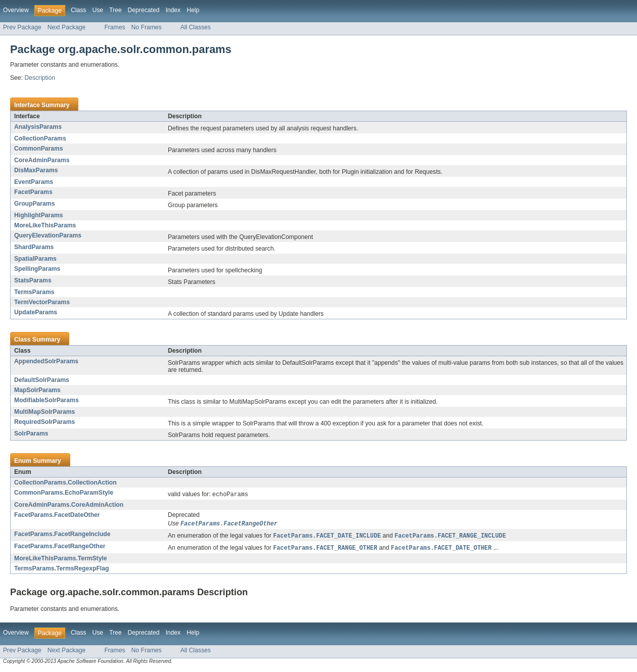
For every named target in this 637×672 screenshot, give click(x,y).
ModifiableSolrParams (47, 400)
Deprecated (144, 10)
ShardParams (34, 247)
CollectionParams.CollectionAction (65, 483)
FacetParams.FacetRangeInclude (62, 535)
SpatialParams (35, 259)
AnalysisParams (38, 127)
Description (40, 78)
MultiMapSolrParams (44, 412)
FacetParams (33, 192)
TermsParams (34, 292)
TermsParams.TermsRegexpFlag (61, 570)
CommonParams (39, 149)
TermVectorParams (42, 302)
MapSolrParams (37, 390)
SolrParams (31, 434)
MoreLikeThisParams (45, 225)
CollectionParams (40, 138)
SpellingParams (37, 269)
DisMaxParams (36, 170)
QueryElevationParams (48, 235)
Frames (115, 27)
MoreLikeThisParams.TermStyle (61, 560)
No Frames (147, 27)
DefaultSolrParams (42, 380)
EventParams (34, 182)
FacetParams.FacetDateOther (57, 515)
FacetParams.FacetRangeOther (60, 548)
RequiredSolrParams (44, 422)
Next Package (67, 27)
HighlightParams (39, 215)
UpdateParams (36, 312)
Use (98, 10)
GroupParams (34, 204)
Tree (116, 10)
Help (193, 10)
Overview (16, 10)
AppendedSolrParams (46, 361)
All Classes (196, 27)
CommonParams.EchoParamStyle (64, 493)
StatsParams (33, 280)
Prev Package (22, 27)
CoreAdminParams (42, 160)
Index (173, 10)
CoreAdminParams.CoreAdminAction (69, 505)
